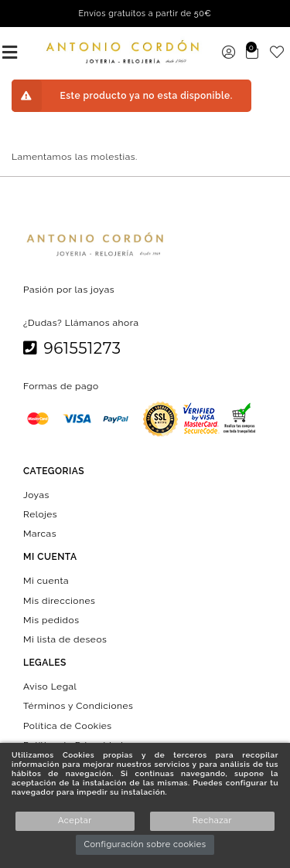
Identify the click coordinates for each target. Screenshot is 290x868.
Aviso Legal (50, 687)
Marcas (40, 534)
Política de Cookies (68, 725)
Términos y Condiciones (78, 706)
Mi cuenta (46, 581)
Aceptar (75, 821)
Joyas (36, 494)
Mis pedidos (51, 619)
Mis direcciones (59, 600)
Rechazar (212, 821)
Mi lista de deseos (65, 639)
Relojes (40, 514)
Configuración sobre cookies (145, 844)
